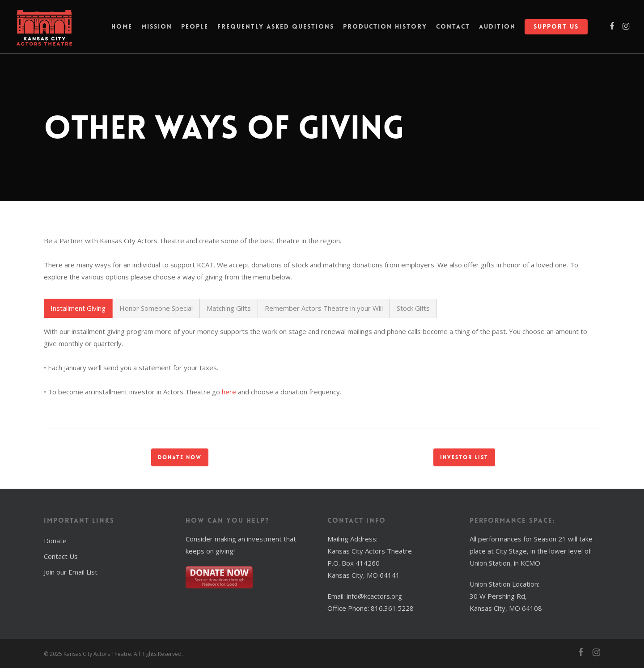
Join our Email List (71, 572)
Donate (55, 541)
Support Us (556, 29)
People (195, 29)
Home (122, 29)
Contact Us (61, 556)
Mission (157, 29)
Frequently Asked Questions (276, 29)
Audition (497, 29)
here (229, 392)
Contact (453, 29)
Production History (385, 29)
